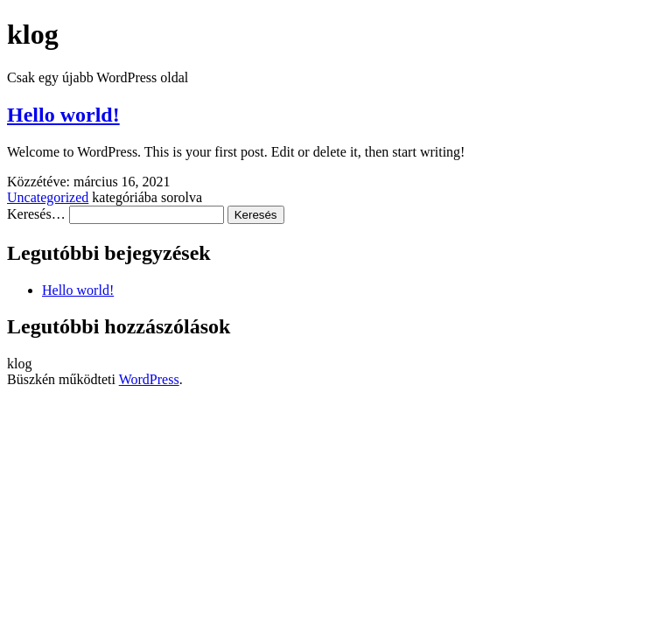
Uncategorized (48, 197)
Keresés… (36, 214)
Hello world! (63, 115)
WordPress (149, 379)
